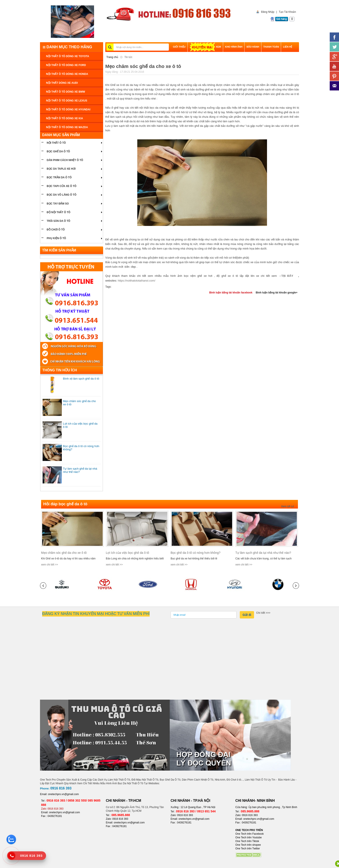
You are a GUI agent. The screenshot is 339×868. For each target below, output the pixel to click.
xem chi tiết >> (50, 565)
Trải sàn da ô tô (58, 221)
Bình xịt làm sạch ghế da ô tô (81, 379)
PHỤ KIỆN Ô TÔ (56, 238)
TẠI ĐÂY (289, 276)
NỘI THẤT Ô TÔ (56, 143)
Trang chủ (112, 57)
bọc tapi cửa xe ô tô (62, 186)
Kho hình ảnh (234, 47)
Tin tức (128, 57)
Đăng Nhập (267, 12)
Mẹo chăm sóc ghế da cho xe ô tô (64, 553)
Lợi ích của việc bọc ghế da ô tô (128, 553)
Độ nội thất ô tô (58, 212)
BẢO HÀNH (253, 47)
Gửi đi (247, 615)
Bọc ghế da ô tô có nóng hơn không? (196, 553)
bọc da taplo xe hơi (61, 169)
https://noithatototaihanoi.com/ (137, 281)
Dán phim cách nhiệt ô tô (65, 160)
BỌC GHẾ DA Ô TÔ (58, 151)
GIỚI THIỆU (179, 47)
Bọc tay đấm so (58, 204)
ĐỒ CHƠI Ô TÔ (56, 230)
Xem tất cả (287, 506)
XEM (205, 47)
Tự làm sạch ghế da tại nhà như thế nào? (263, 553)
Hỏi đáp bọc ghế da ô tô (65, 504)
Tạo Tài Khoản (287, 12)
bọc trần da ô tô (59, 177)
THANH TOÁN (271, 47)
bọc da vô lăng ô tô (62, 195)
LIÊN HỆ (288, 47)
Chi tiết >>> (263, 613)
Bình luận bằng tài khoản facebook (231, 293)
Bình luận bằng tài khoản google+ (277, 293)
